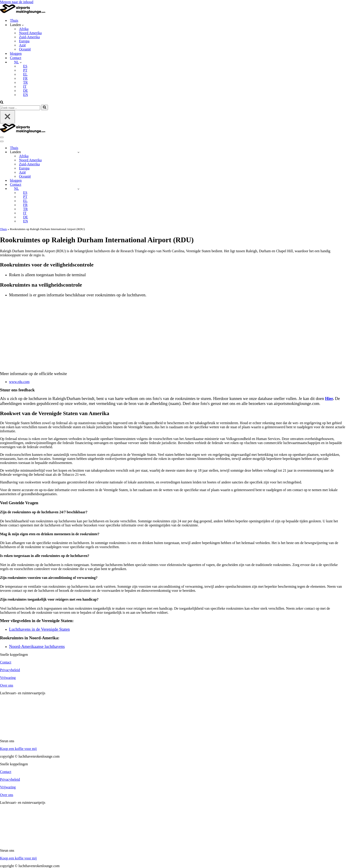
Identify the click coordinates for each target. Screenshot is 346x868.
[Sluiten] (7, 117)
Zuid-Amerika (29, 37)
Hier (329, 398)
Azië (22, 45)
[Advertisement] (173, 333)
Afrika (24, 29)
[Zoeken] (2, 103)
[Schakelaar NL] (78, 189)
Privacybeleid (10, 670)
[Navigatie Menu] (2, 137)
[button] (23, 25)
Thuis (14, 20)
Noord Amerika (30, 33)
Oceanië (25, 49)
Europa (24, 41)
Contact (16, 58)
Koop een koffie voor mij (18, 749)
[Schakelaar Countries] (78, 152)
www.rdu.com (19, 382)
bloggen (16, 54)
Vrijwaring (8, 678)
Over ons (7, 685)
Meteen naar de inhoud (17, 2)
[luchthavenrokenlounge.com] (23, 13)
